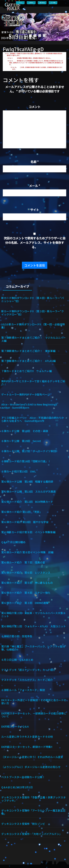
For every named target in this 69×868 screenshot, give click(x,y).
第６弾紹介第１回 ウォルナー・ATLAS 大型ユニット (34, 626)
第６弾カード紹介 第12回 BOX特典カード (27, 502)
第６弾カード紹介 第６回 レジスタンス (26, 572)
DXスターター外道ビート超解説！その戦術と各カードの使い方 (34, 702)
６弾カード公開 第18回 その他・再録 (25, 431)
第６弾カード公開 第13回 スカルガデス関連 (29, 491)
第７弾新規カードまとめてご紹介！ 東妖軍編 (28, 351)
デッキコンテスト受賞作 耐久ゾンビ (24, 824)
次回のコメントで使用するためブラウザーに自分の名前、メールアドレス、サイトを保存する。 (35, 243)
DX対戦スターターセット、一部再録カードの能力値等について (34, 715)
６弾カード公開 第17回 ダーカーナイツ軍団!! (29, 451)
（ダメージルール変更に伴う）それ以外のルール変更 (32, 757)
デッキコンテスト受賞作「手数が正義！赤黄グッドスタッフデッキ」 (33, 799)
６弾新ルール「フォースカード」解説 (23, 690)
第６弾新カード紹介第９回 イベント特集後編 (28, 532)
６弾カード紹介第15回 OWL (18, 471)
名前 (35, 162)
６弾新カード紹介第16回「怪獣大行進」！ (26, 461)
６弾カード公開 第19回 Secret (21, 441)
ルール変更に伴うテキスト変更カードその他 (27, 736)
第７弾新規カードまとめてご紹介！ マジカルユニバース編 (33, 339)
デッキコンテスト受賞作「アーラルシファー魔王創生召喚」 (33, 812)
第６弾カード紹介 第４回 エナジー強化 (26, 593)
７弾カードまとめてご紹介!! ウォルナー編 (26, 371)
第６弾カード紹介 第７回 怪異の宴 (23, 562)
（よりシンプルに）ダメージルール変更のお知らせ (31, 767)
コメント (35, 107)
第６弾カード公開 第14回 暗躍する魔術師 (27, 481)
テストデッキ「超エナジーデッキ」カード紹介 (28, 670)
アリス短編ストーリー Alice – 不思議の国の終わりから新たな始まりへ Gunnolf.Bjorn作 (33, 419)
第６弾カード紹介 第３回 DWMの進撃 (25, 603)
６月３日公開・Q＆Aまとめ (17, 660)
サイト (35, 210)
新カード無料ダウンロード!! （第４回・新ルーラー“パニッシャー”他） (33, 299)
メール (35, 186)
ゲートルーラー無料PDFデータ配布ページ (26, 394)
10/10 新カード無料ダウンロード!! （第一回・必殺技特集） (33, 326)
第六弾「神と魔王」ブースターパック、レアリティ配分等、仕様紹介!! (33, 648)
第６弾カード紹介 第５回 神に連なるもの (27, 583)
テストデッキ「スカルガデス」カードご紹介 (27, 680)
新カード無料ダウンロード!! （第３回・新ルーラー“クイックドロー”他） (33, 313)
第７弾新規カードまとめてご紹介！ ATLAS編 (28, 361)
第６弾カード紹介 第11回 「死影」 (22, 512)
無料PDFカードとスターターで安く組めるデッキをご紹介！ (33, 383)
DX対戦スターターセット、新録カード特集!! (27, 747)
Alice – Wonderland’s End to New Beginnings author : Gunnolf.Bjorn (32, 406)
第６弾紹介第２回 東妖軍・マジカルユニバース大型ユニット (33, 614)
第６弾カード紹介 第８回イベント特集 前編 (27, 552)
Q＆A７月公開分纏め (13, 542)
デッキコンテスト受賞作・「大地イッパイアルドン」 (32, 834)
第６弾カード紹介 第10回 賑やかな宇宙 (25, 522)
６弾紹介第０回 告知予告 (17, 636)
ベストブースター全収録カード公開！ (23, 777)
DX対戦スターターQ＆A (15, 726)
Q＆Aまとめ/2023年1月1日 (17, 787)
